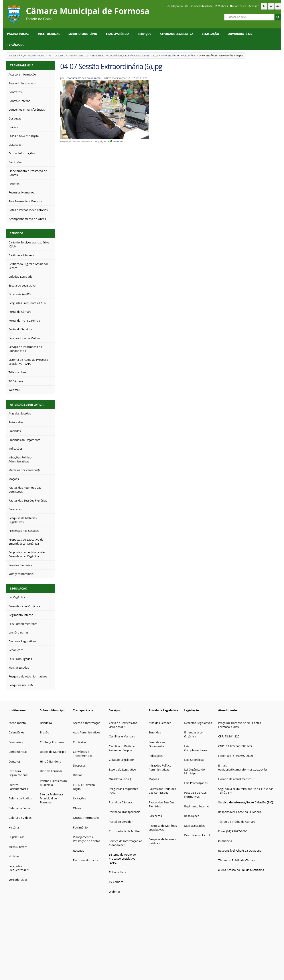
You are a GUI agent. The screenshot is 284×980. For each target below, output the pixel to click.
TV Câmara (15, 45)
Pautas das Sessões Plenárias (162, 804)
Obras (77, 808)
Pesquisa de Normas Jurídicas (162, 841)
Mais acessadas (194, 826)
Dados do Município (53, 752)
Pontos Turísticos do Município (53, 783)
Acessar (254, 6)
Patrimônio (80, 827)
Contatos (14, 761)
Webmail (115, 892)
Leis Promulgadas (196, 783)
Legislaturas (16, 837)
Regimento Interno (197, 806)
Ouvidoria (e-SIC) (241, 34)
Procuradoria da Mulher (125, 831)
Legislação (210, 34)
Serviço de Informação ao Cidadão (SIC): (246, 802)
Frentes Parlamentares (18, 787)
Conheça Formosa (52, 742)
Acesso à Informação (87, 723)
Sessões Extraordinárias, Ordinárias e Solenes (120, 56)
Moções (154, 779)
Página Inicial (18, 34)
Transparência (117, 34)
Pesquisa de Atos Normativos (195, 795)
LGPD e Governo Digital (84, 787)
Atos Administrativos (87, 732)
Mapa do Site (180, 6)
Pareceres (155, 816)
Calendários (16, 732)
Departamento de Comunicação (83, 78)
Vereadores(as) (18, 880)
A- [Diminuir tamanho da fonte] (264, 6)
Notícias (14, 856)
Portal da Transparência (125, 812)
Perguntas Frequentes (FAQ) (20, 868)
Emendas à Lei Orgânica (194, 734)
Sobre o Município (83, 34)
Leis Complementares (196, 748)
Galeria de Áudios (20, 798)
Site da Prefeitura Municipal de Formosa (51, 798)
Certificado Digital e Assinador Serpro (122, 748)
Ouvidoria (225, 841)
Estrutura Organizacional (18, 773)
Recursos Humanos (86, 860)
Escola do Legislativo (122, 769)
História (14, 827)
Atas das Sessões (160, 723)
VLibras (223, 6)
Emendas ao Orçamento (157, 744)
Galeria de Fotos (78, 56)
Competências (18, 752)
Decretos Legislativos (198, 723)
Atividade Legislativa (177, 34)
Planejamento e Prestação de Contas (87, 839)
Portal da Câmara (120, 802)
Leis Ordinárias (194, 760)
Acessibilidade (203, 6)
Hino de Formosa (51, 771)
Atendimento (17, 723)
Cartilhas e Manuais (122, 736)
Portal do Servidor (121, 822)
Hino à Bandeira (51, 761)
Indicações (156, 756)
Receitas (78, 851)
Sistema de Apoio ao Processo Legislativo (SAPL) (122, 858)
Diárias (78, 775)
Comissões (16, 742)
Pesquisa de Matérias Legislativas (163, 828)
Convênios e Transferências (83, 754)
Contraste (240, 6)
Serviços (145, 34)
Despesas (79, 765)
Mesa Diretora (18, 847)
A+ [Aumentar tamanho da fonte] (278, 6)
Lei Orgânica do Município (194, 771)
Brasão (45, 732)
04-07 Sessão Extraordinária (178, 56)
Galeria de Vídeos (20, 818)
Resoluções (192, 816)
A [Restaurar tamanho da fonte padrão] (271, 6)
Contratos (80, 742)
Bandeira (46, 723)
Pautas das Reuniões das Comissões (162, 791)
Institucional (49, 34)
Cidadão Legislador (121, 760)
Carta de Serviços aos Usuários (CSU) (123, 725)
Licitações (79, 798)
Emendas (155, 732)
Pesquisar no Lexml (197, 835)
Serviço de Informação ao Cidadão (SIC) (126, 843)
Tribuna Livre (118, 872)
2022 (155, 56)
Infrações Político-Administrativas (160, 767)
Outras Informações (86, 818)
